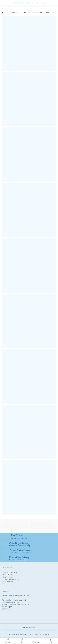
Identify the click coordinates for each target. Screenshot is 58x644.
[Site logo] (19, 3)
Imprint (16, 634)
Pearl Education (9, 575)
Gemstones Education (11, 579)
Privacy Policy (24, 634)
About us (10, 634)
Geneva (27, 627)
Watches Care (8, 581)
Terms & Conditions (44, 634)
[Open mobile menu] (44, 3)
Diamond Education (10, 573)
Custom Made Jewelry (10, 596)
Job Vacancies (33, 634)
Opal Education (8, 577)
